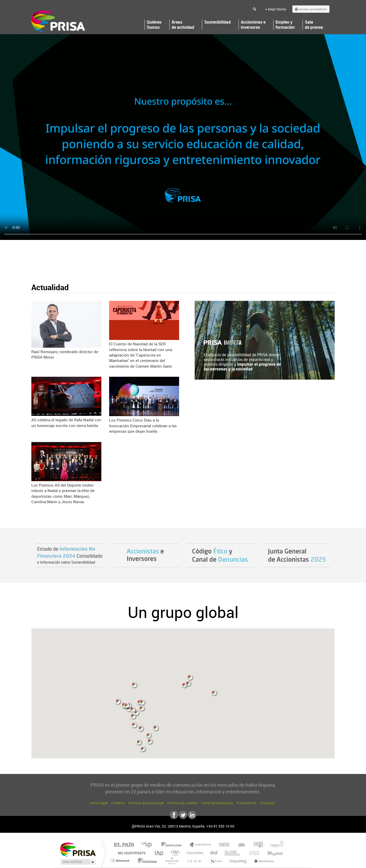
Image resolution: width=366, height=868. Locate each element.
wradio (174, 853)
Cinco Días (194, 853)
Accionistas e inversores (253, 25)
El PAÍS (124, 845)
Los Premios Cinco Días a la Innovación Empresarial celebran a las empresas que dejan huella (143, 426)
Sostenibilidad (217, 22)
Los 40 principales (149, 845)
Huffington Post (131, 853)
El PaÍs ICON (194, 861)
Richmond (121, 861)
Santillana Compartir (200, 845)
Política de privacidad (146, 803)
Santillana (173, 845)
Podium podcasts (172, 861)
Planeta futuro (252, 853)
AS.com (239, 845)
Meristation (263, 861)
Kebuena (271, 853)
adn (256, 845)
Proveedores (247, 803)
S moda (216, 861)
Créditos (118, 803)
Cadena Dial (214, 853)
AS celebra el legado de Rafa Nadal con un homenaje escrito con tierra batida (66, 422)
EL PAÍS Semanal (233, 853)
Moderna (146, 861)
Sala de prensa (314, 25)
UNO (159, 853)
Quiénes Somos (154, 25)
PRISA (58, 21)
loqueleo (238, 861)
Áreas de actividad (183, 25)
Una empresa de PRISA (78, 849)
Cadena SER (223, 845)
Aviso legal (99, 803)
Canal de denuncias (217, 803)
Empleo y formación (285, 25)
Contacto (268, 803)
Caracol (275, 845)
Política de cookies (182, 803)
